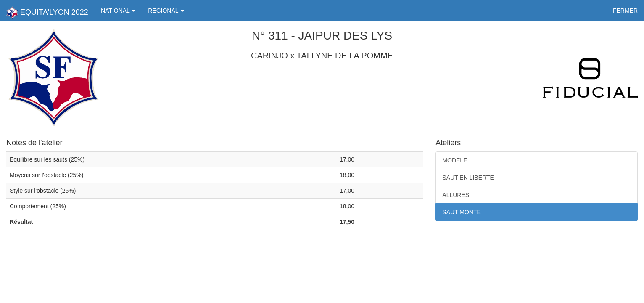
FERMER (625, 11)
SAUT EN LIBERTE (468, 178)
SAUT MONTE (462, 212)
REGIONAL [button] (166, 11)
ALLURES (456, 195)
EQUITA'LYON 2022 (47, 13)
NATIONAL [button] (118, 11)
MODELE (455, 160)
